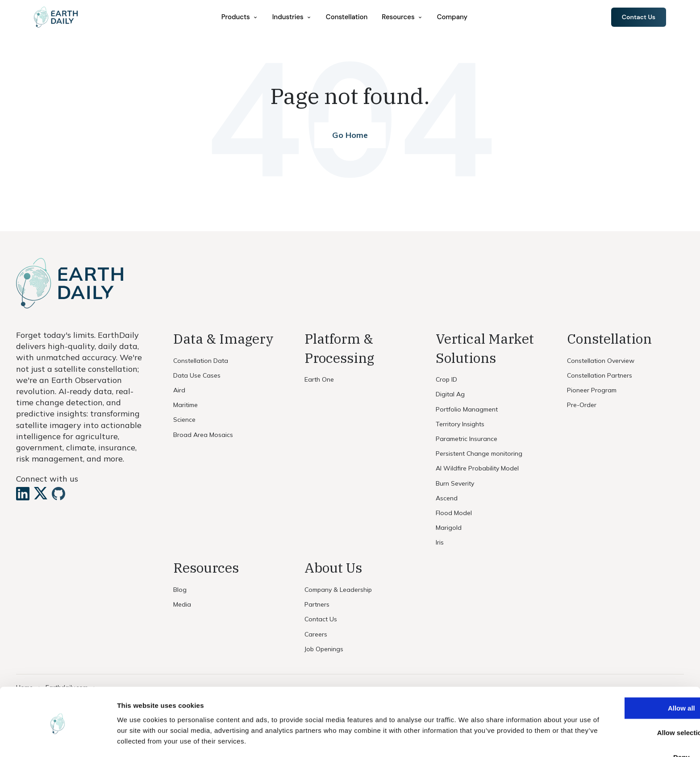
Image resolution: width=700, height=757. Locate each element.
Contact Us (637, 17)
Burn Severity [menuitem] (455, 483)
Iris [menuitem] (440, 542)
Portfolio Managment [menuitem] (467, 409)
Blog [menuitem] (180, 590)
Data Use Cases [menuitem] (197, 375)
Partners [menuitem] (317, 604)
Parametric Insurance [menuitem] (467, 439)
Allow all (626, 678)
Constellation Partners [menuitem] (600, 375)
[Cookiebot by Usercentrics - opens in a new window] (58, 740)
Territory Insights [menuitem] (460, 424)
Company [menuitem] (454, 17)
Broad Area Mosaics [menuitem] (203, 435)
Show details (469, 739)
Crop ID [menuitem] (446, 379)
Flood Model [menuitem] (454, 513)
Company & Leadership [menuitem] (338, 590)
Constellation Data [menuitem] (201, 361)
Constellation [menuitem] (348, 17)
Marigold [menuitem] (449, 528)
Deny (626, 727)
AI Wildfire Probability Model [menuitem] (477, 468)
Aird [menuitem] (179, 390)
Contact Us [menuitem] (321, 619)
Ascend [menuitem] (447, 498)
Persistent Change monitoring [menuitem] (479, 453)
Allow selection (625, 702)
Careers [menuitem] (316, 634)
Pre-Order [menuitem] (582, 405)
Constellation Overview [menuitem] (601, 361)
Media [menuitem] (182, 604)
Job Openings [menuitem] (324, 649)
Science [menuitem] (184, 420)
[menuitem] (242, 18)
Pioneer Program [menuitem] (592, 390)
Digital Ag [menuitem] (450, 394)
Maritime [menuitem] (185, 405)
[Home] (59, 18)
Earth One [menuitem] (319, 379)
